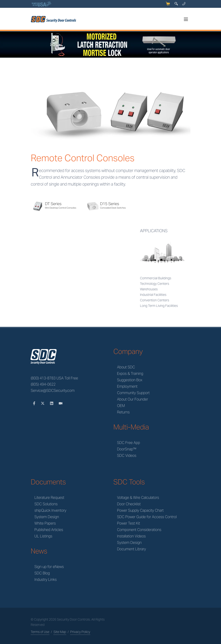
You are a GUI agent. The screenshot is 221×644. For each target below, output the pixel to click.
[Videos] (61, 403)
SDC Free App (129, 443)
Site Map (60, 632)
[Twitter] (43, 403)
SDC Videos (127, 456)
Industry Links (46, 580)
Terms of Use (40, 632)
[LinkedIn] (52, 403)
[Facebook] (35, 403)
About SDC (126, 367)
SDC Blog (42, 573)
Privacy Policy (80, 632)
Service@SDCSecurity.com (53, 391)
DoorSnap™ (127, 449)
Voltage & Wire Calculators (138, 498)
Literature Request (49, 498)
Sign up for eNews (49, 567)
